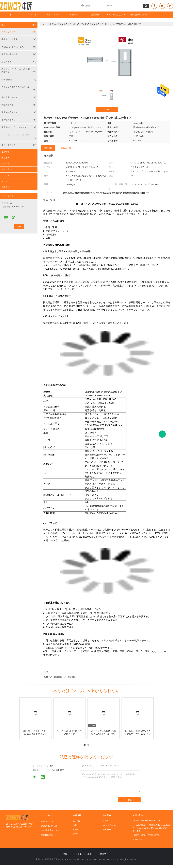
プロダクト (32, 15)
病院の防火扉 (19, 105)
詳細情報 (48, 148)
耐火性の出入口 (19, 120)
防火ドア (48, 677)
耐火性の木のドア (19, 54)
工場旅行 (74, 15)
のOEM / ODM (109, 825)
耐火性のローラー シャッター (19, 127)
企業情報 (5, 152)
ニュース (5, 175)
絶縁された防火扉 (19, 39)
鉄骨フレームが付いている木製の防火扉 (19, 71)
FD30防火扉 (19, 80)
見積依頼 (5, 187)
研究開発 (107, 830)
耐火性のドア (74, 677)
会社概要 (77, 821)
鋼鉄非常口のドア (19, 97)
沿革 (75, 825)
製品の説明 (66, 148)
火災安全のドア (19, 32)
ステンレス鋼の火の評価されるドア (19, 89)
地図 (65, 854)
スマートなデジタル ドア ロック (19, 137)
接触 (107, 110)
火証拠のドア (60, 677)
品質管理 (95, 15)
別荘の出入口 (19, 62)
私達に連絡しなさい (116, 15)
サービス (77, 830)
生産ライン (108, 821)
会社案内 (5, 158)
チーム (76, 834)
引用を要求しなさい (139, 15)
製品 (19, 25)
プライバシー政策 (83, 854)
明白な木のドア (19, 145)
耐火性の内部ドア (19, 112)
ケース (4, 181)
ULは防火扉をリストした (19, 47)
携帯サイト (105, 854)
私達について (53, 15)
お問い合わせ (7, 170)
